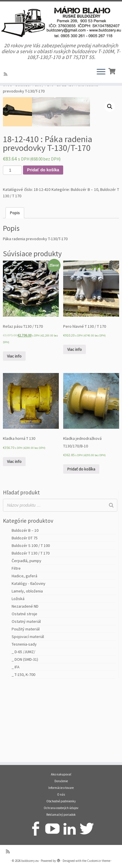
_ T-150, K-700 (23, 749)
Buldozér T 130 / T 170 (34, 97)
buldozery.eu (30, 861)
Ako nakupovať (61, 774)
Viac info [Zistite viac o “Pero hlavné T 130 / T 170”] (75, 424)
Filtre (16, 643)
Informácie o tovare (61, 788)
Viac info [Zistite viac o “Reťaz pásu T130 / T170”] (14, 430)
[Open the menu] (101, 73)
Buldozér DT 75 (25, 612)
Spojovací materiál (28, 711)
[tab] (15, 287)
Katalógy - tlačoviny (29, 658)
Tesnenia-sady (24, 719)
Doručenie (61, 781)
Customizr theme (99, 861)
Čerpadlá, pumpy (26, 635)
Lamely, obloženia (27, 665)
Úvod (7, 97)
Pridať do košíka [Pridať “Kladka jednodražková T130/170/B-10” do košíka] (81, 543)
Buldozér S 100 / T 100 (31, 620)
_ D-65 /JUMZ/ (23, 726)
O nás (61, 794)
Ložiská (18, 673)
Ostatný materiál (26, 696)
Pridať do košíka (43, 244)
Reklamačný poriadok (61, 815)
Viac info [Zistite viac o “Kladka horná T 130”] (14, 536)
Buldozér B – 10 (84, 264)
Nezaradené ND (25, 681)
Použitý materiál (26, 703)
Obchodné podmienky (61, 801)
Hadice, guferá (24, 650)
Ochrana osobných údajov (61, 808)
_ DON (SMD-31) (25, 734)
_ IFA (16, 741)
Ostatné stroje (24, 688)
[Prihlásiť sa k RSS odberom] (6, 75)
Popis (15, 287)
